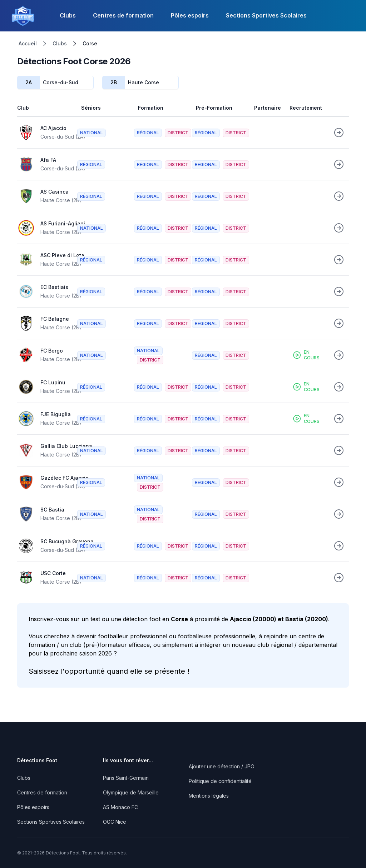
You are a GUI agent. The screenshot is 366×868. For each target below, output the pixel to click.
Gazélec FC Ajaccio (65, 478)
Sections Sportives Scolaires (266, 15)
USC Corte (53, 573)
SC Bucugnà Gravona (67, 541)
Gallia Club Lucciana (66, 446)
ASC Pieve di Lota (62, 255)
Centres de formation (123, 15)
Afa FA (48, 160)
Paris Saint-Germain (126, 778)
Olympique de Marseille (131, 792)
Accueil (28, 43)
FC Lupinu (53, 382)
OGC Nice (115, 822)
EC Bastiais (54, 287)
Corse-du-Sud (61, 82)
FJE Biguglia (56, 414)
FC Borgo (52, 351)
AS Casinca (55, 192)
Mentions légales (209, 796)
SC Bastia (52, 510)
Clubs (68, 15)
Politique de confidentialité (220, 781)
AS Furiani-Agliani (63, 223)
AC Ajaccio (53, 128)
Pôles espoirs (190, 15)
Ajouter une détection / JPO (222, 766)
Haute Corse (144, 82)
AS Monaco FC (120, 807)
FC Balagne (55, 319)
